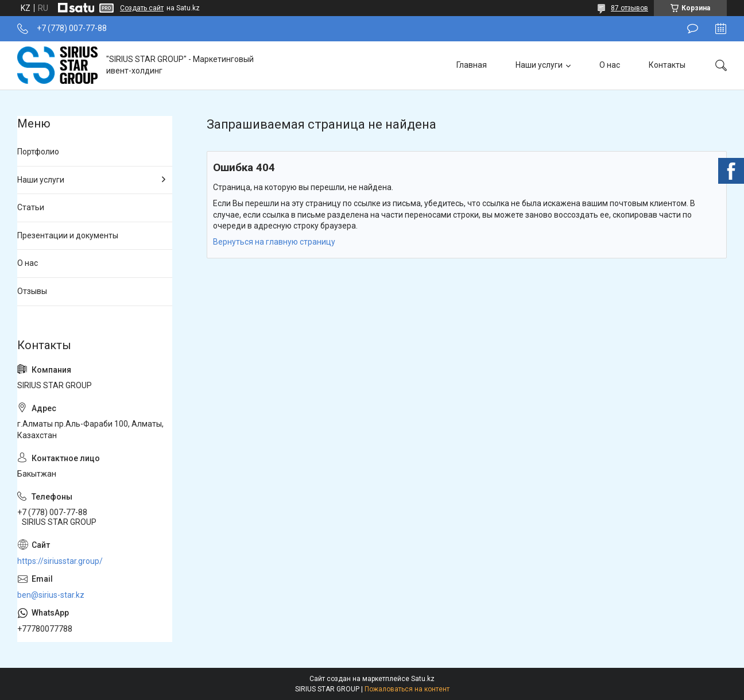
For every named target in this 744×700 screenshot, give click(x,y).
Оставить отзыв (693, 29)
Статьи (31, 207)
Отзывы (32, 291)
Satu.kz (423, 679)
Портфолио (38, 152)
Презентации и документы (68, 235)
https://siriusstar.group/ (60, 561)
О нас (610, 65)
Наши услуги (539, 65)
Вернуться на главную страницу (274, 242)
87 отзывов (629, 8)
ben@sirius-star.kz (51, 595)
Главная (472, 65)
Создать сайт (142, 8)
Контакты (667, 65)
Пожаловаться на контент (407, 689)
